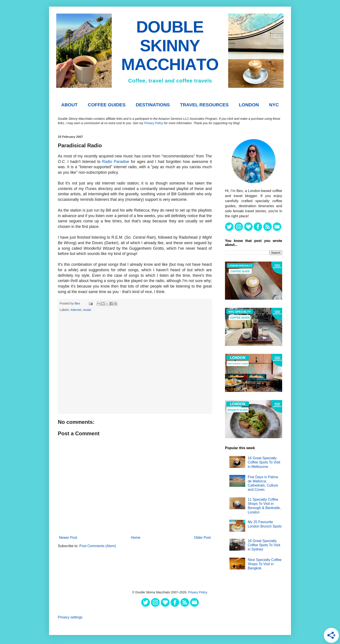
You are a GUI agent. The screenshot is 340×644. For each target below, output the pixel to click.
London (249, 105)
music (87, 310)
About (69, 105)
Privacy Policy (154, 123)
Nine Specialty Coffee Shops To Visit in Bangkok (265, 564)
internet (76, 310)
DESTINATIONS (153, 105)
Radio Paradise (116, 162)
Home (136, 538)
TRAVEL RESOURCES (204, 105)
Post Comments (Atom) (98, 546)
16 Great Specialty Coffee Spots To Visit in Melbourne (264, 462)
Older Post (202, 538)
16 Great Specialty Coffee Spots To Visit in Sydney (264, 545)
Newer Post (68, 538)
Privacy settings (70, 617)
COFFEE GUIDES (107, 105)
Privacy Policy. (198, 592)
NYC (274, 105)
